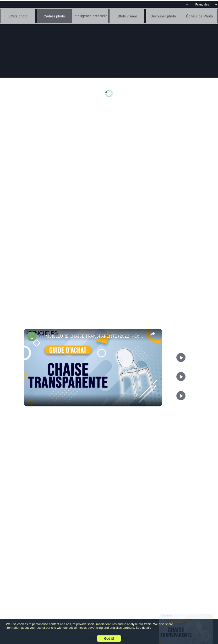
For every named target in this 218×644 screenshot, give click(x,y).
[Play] (181, 377)
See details (143, 628)
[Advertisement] (110, 143)
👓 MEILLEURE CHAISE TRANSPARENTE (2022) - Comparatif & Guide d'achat (92, 336)
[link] (32, 336)
